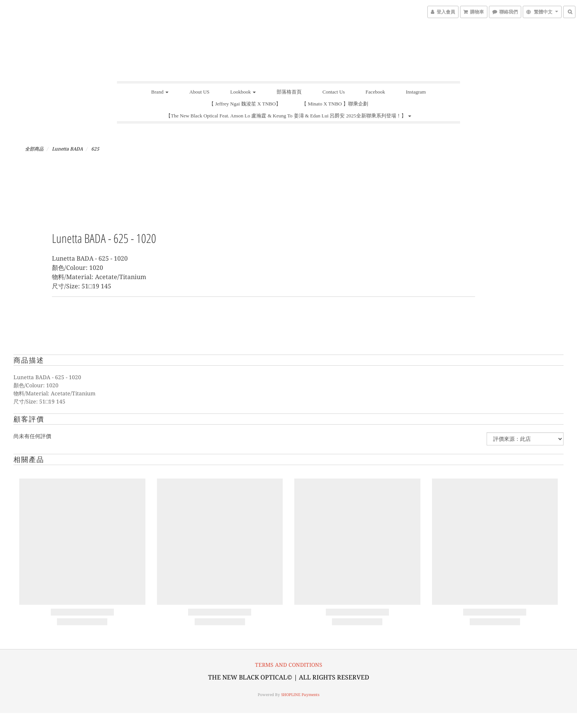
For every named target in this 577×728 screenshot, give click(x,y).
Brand (160, 92)
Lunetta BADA (67, 149)
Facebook (375, 92)
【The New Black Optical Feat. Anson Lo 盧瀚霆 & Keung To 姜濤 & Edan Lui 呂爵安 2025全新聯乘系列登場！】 (288, 116)
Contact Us (334, 92)
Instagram (416, 92)
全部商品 (34, 149)
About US (199, 92)
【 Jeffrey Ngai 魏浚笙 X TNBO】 (245, 104)
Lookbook (243, 92)
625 (95, 149)
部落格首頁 (289, 92)
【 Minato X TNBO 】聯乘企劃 (335, 104)
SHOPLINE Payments (300, 695)
